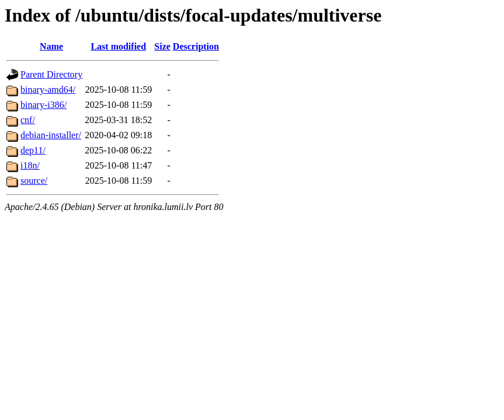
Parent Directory (51, 74)
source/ (34, 181)
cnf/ (28, 120)
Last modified (118, 46)
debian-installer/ (51, 135)
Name (51, 46)
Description (196, 46)
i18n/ (30, 165)
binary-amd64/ (48, 90)
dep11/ (33, 150)
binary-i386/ (44, 105)
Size (162, 46)
